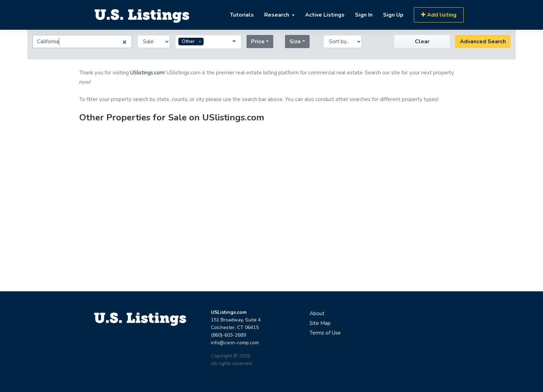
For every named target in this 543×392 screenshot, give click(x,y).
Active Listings (325, 15)
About (317, 313)
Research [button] (277, 15)
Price (258, 42)
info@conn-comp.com (235, 343)
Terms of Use (325, 333)
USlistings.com (147, 73)
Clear (422, 42)
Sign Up (393, 15)
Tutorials (242, 15)
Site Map (320, 323)
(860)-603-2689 (228, 335)
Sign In (364, 15)
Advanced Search (483, 42)
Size (295, 42)
